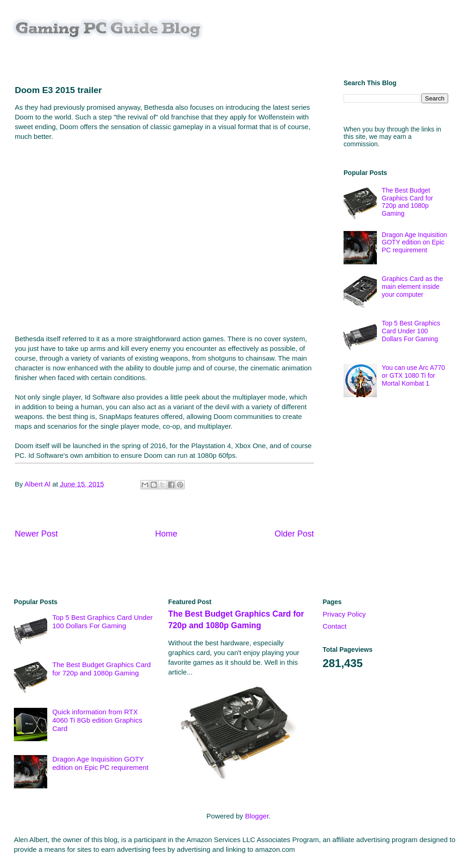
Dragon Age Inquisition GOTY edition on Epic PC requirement (415, 243)
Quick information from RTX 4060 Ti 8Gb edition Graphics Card (97, 720)
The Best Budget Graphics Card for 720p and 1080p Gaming (407, 202)
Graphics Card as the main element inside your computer (413, 287)
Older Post (294, 534)
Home (166, 534)
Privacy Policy (344, 614)
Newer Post (36, 534)
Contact (335, 626)
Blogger (257, 816)
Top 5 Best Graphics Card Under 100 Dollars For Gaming (411, 331)
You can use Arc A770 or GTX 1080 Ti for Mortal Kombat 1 (413, 375)
